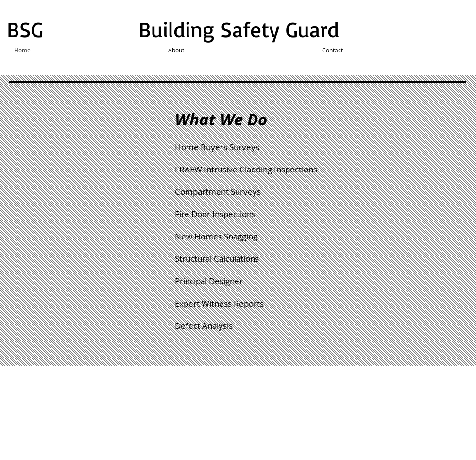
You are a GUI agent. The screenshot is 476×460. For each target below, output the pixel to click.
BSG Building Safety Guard (177, 29)
